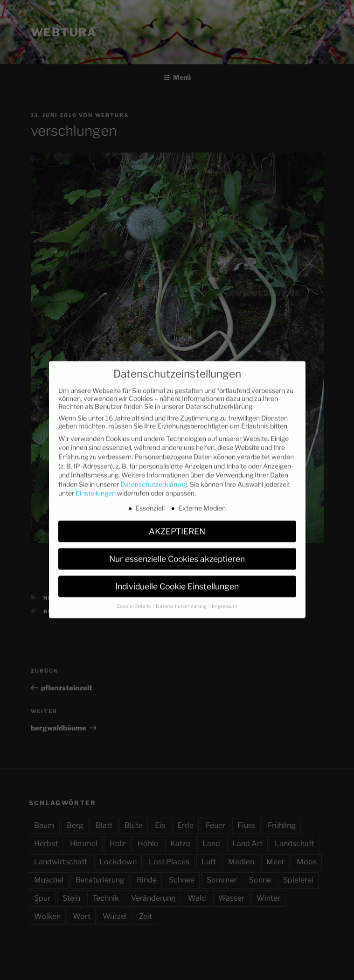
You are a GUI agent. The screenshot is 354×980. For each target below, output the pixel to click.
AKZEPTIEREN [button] (177, 523)
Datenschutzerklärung (154, 476)
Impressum (225, 598)
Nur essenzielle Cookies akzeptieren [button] (177, 550)
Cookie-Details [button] (134, 598)
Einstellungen (96, 485)
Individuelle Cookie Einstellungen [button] (177, 578)
